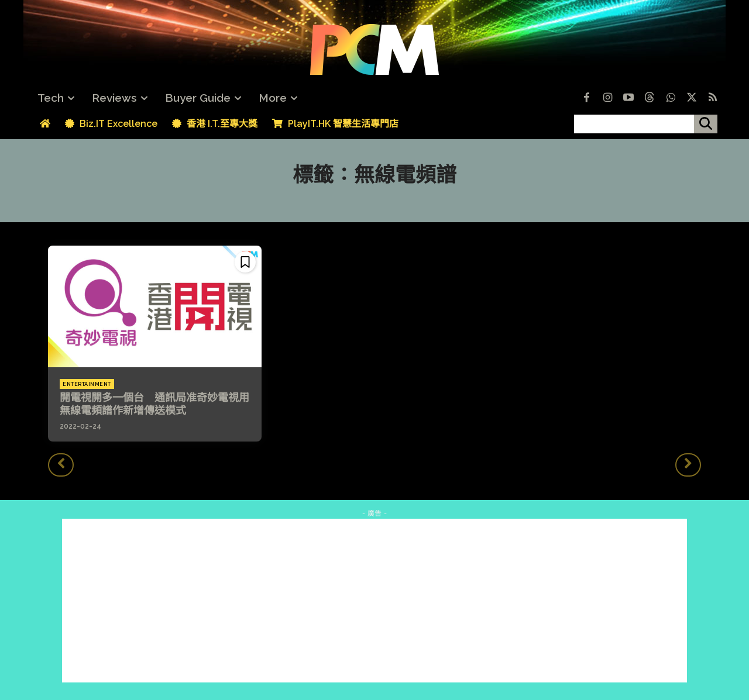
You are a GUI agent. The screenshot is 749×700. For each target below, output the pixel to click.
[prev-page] (61, 465)
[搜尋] (706, 124)
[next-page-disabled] (688, 465)
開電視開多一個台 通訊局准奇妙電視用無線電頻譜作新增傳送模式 (154, 404)
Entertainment (87, 384)
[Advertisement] (374, 601)
